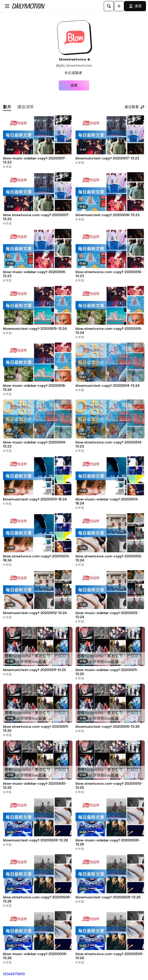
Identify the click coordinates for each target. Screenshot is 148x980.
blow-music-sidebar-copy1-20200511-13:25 (107, 672)
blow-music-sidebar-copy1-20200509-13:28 (108, 842)
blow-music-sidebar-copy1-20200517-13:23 (35, 160)
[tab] (7, 107)
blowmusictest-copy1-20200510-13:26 (108, 727)
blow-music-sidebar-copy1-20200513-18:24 (107, 501)
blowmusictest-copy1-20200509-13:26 (108, 897)
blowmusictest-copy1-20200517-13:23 (107, 158)
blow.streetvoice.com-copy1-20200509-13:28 (37, 899)
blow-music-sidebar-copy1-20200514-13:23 (35, 444)
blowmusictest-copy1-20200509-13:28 (35, 840)
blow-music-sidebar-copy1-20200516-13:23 (35, 274)
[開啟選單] (7, 6)
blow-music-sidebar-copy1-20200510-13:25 (35, 786)
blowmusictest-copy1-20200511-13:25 (34, 670)
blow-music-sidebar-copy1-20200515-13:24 (35, 388)
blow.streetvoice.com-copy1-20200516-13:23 (109, 274)
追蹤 (74, 85)
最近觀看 (135, 107)
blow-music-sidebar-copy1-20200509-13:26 (35, 956)
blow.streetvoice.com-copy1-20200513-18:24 (36, 558)
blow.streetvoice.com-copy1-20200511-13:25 (36, 729)
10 (23, 974)
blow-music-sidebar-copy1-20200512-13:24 (107, 615)
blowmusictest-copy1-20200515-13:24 (35, 329)
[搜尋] (109, 6)
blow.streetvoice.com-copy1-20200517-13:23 (36, 217)
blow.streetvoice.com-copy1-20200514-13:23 (109, 444)
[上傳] (119, 6)
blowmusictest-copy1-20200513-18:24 (35, 499)
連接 (135, 6)
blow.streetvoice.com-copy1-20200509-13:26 (110, 956)
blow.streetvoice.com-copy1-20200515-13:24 (109, 331)
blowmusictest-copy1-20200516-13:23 (107, 215)
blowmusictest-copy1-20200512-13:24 (35, 613)
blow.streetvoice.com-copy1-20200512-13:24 (109, 558)
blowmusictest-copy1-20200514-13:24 (108, 386)
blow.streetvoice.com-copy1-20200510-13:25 (109, 786)
